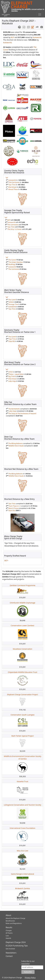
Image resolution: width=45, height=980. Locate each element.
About (8, 915)
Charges (9, 930)
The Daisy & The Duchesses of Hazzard (22, 413)
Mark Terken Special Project (23, 736)
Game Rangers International (23, 874)
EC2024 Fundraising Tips (17, 946)
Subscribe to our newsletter (28, 962)
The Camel (12, 260)
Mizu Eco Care (22, 851)
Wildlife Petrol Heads (16, 446)
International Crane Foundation (22, 828)
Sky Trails (12, 376)
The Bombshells (14, 409)
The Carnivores (14, 182)
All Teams (9, 933)
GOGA (11, 302)
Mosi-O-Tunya (13, 508)
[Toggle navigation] (40, 14)
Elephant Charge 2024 (16, 942)
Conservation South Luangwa (22, 715)
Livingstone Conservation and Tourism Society (22, 805)
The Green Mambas (16, 262)
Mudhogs (12, 264)
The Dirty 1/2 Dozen (15, 229)
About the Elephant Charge (16, 918)
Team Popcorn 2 (14, 506)
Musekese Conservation (22, 649)
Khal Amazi (12, 187)
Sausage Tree (13, 304)
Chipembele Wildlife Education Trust (23, 672)
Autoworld (37, 37)
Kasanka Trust (22, 781)
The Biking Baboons (15, 443)
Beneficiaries (10, 921)
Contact (9, 956)
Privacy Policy (30, 978)
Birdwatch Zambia (22, 888)
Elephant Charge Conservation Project (22, 694)
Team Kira (12, 511)
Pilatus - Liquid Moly (16, 374)
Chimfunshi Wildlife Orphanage (23, 603)
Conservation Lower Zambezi (22, 625)
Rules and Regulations (14, 923)
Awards (8, 938)
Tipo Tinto (12, 185)
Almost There (13, 189)
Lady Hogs (12, 381)
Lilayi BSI (12, 341)
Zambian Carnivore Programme (22, 585)
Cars (7, 936)
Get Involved (10, 949)
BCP (13, 37)
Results (9, 927)
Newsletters (11, 953)
